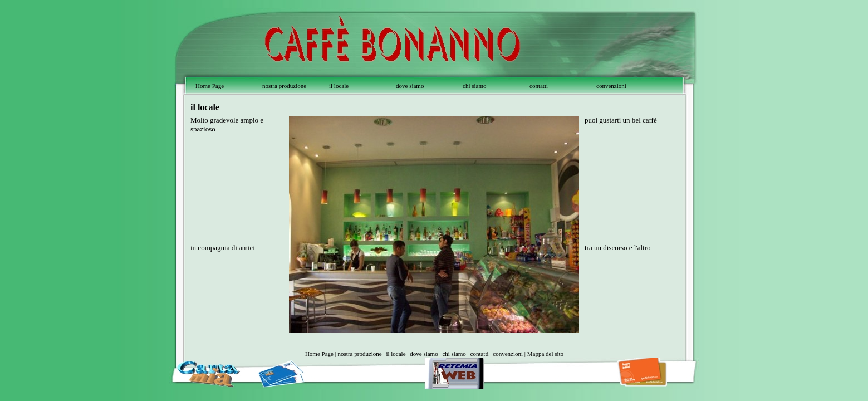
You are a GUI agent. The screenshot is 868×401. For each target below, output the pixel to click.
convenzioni (611, 86)
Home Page (210, 86)
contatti (539, 86)
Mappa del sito (545, 354)
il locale (339, 86)
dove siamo (410, 86)
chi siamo (474, 86)
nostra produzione (284, 86)
